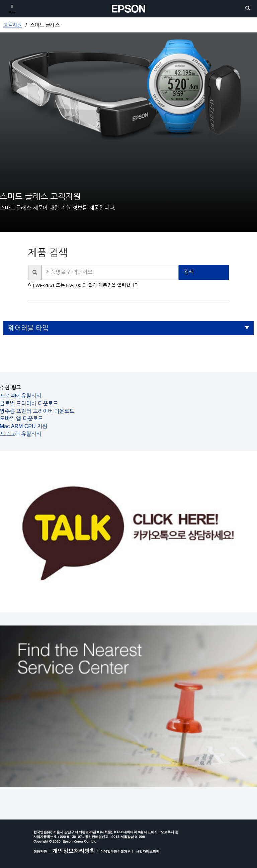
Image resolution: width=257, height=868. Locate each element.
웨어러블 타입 (28, 328)
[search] (248, 9)
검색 (189, 272)
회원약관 (40, 851)
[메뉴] (12, 9)
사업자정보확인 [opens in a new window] (148, 851)
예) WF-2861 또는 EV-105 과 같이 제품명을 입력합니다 (83, 285)
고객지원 (12, 25)
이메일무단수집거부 (115, 851)
